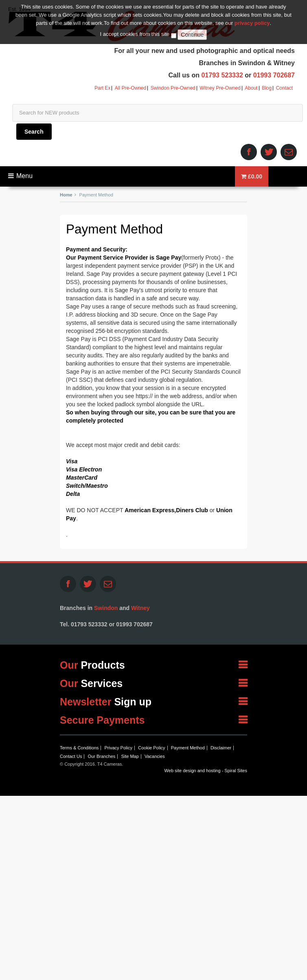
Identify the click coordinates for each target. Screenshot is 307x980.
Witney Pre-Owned (220, 88)
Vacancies (155, 756)
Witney (140, 608)
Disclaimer (221, 748)
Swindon (106, 608)
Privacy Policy (118, 748)
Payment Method (188, 748)
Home (66, 195)
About (251, 88)
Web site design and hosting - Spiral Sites (206, 771)
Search (34, 132)
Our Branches (101, 756)
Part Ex (102, 88)
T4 (121, 26)
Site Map (130, 756)
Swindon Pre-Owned (173, 88)
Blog (267, 88)
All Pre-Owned (130, 88)
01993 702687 (274, 75)
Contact (284, 88)
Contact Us (71, 756)
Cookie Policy (152, 748)
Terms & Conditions (79, 748)
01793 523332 (222, 75)
